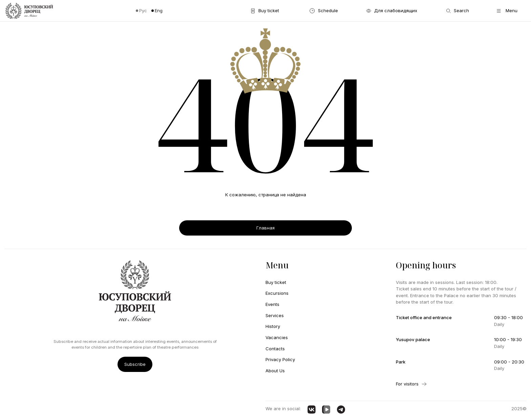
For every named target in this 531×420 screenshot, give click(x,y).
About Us (275, 371)
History (273, 326)
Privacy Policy (280, 359)
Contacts (275, 349)
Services (275, 315)
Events (272, 304)
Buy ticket (276, 282)
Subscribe (135, 364)
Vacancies (277, 337)
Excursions (277, 293)
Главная (265, 228)
